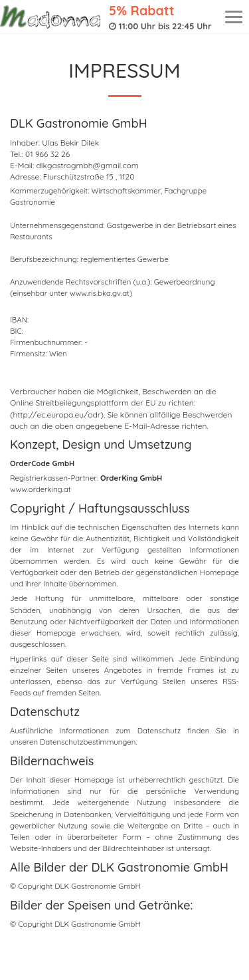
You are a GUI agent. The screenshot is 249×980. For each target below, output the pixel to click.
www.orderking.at (41, 489)
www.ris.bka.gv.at (100, 293)
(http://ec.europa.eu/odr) (57, 415)
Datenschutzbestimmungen (88, 742)
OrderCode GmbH (42, 463)
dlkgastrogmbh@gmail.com (88, 165)
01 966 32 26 (47, 154)
